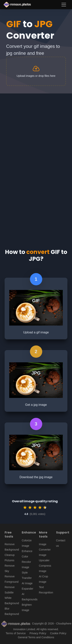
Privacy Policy (38, 633)
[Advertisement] (36, 131)
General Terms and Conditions (36, 637)
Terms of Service (16, 633)
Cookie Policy (58, 633)
